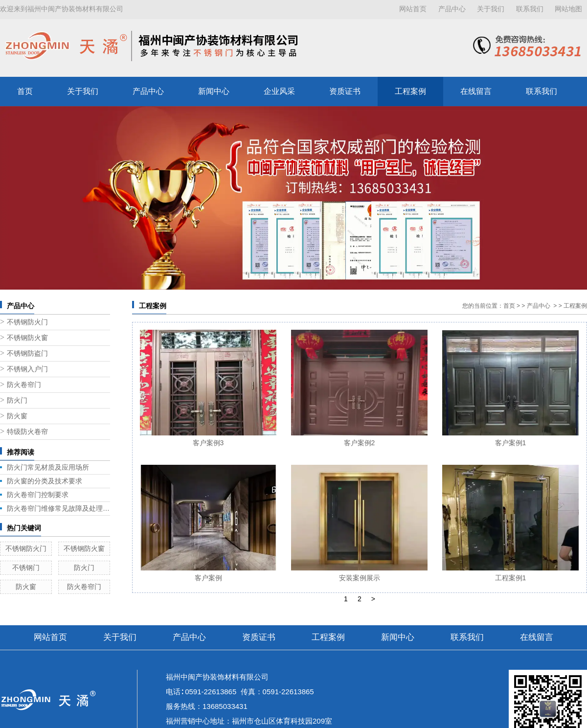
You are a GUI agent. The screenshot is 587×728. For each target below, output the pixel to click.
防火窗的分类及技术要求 (45, 481)
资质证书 (345, 91)
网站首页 (413, 9)
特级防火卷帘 (27, 432)
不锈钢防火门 (27, 322)
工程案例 (410, 91)
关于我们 (491, 9)
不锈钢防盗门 (27, 353)
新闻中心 (214, 91)
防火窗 (17, 416)
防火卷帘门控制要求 (38, 495)
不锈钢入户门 (27, 369)
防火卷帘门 (24, 385)
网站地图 (568, 9)
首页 (25, 91)
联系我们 (530, 9)
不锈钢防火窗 (27, 338)
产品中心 (452, 9)
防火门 (17, 400)
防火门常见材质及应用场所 (48, 467)
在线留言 (476, 91)
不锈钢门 (26, 568)
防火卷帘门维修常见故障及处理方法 (58, 508)
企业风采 (279, 91)
